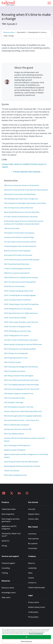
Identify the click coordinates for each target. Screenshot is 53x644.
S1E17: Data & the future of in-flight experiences (21, 313)
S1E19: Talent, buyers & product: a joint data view (21, 322)
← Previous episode (19, 172)
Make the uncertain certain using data (17, 251)
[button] (49, 3)
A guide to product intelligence (15, 450)
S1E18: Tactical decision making (15, 318)
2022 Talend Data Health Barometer (17, 264)
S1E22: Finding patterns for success (16, 335)
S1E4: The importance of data (14, 398)
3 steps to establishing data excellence (18, 268)
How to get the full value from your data (18, 255)
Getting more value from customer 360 (18, 429)
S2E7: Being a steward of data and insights (19, 376)
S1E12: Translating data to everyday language (20, 295)
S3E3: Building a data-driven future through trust (21, 199)
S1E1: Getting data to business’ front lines (19, 407)
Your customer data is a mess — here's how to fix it (22, 420)
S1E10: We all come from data (14, 286)
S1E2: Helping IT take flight (14, 402)
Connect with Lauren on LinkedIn (16, 164)
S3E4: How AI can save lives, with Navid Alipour (20, 194)
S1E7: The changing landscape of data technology (21, 385)
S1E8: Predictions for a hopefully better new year (21, 277)
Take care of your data (12, 228)
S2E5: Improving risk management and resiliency (21, 367)
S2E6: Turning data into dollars (15, 371)
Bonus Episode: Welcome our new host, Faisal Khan (22, 212)
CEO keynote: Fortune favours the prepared (19, 233)
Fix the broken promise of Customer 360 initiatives (22, 260)
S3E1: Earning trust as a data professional (19, 208)
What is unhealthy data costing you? (17, 425)
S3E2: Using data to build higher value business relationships (25, 203)
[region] (26, 635)
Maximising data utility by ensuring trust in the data (22, 466)
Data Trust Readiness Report (14, 434)
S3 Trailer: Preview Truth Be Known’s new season (21, 217)
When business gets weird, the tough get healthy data (23, 416)
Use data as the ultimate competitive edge (19, 237)
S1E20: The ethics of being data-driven (17, 327)
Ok (26, 637)
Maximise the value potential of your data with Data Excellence (26, 190)
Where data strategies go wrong (15, 475)
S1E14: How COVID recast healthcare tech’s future (21, 380)
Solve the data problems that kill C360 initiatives (21, 462)
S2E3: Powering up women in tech (16, 358)
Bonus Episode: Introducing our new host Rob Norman (23, 344)
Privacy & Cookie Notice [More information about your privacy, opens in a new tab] (36, 633)
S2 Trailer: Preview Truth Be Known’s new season (21, 340)
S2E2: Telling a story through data (16, 353)
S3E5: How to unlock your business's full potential (21, 185)
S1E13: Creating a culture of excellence (17, 300)
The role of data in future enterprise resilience (20, 242)
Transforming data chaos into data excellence (20, 246)
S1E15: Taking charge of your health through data (21, 304)
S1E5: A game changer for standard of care (19, 393)
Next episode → (36, 172)
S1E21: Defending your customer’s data (18, 331)
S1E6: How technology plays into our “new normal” (22, 389)
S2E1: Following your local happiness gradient (20, 349)
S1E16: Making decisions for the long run (18, 309)
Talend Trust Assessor (12, 471)
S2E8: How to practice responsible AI (17, 273)
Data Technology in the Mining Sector (17, 445)
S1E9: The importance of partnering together (20, 282)
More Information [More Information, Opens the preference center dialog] (26, 642)
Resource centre (9, 32)
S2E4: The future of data (12, 362)
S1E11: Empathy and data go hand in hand (18, 291)
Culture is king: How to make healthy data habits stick (23, 411)
